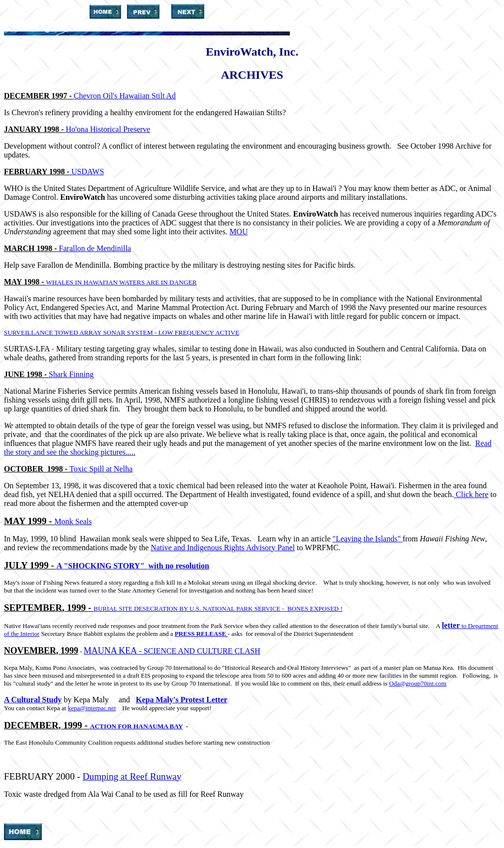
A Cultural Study (33, 700)
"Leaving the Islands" (368, 539)
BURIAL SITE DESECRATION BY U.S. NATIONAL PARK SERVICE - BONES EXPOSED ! (218, 609)
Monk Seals (73, 521)
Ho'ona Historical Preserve (108, 129)
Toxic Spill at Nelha (101, 469)
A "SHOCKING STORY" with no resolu (126, 566)
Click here (471, 494)
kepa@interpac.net (92, 708)
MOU (238, 232)
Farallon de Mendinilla (95, 248)
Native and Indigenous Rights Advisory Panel (223, 548)
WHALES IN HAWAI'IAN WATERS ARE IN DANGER (121, 282)
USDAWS (88, 172)
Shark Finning (71, 374)
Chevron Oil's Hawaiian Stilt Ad (125, 96)
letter (452, 625)
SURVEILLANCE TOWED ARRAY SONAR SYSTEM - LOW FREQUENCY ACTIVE (122, 332)
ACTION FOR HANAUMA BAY (136, 726)
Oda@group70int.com (418, 683)
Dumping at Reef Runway (132, 776)
